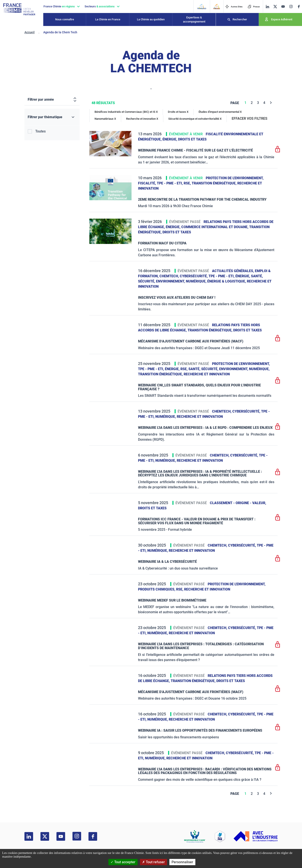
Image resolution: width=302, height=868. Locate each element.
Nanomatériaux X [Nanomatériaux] (105, 119)
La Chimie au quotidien (151, 19)
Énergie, (170, 139)
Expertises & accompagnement (194, 20)
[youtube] (283, 7)
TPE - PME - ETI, (170, 183)
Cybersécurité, (194, 276)
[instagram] (291, 6)
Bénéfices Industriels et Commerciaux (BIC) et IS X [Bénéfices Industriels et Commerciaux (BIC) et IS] (126, 112)
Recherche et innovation (207, 374)
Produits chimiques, (157, 589)
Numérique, (197, 281)
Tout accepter (123, 862)
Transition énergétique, (214, 183)
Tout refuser (153, 862)
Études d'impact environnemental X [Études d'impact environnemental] (220, 112)
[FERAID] (217, 7)
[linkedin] (267, 7)
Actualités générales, (233, 271)
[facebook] (299, 7)
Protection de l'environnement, (235, 178)
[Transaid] (202, 7)
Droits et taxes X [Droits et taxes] (178, 112)
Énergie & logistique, (227, 281)
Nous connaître (65, 19)
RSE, (188, 183)
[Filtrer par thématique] (52, 117)
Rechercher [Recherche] (240, 19)
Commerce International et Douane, (215, 227)
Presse (254, 7)
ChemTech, (170, 276)
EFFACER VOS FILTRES (250, 119)
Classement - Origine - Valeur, (238, 503)
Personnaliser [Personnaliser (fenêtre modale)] (182, 862)
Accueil (30, 32)
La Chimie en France (108, 19)
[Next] (271, 103)
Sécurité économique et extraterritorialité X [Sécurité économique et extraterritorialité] (195, 119)
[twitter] (275, 7)
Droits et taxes (192, 139)
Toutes (40, 131)
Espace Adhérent (282, 19)
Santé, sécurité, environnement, (219, 369)
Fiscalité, (147, 183)
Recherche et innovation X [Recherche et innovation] (142, 119)
